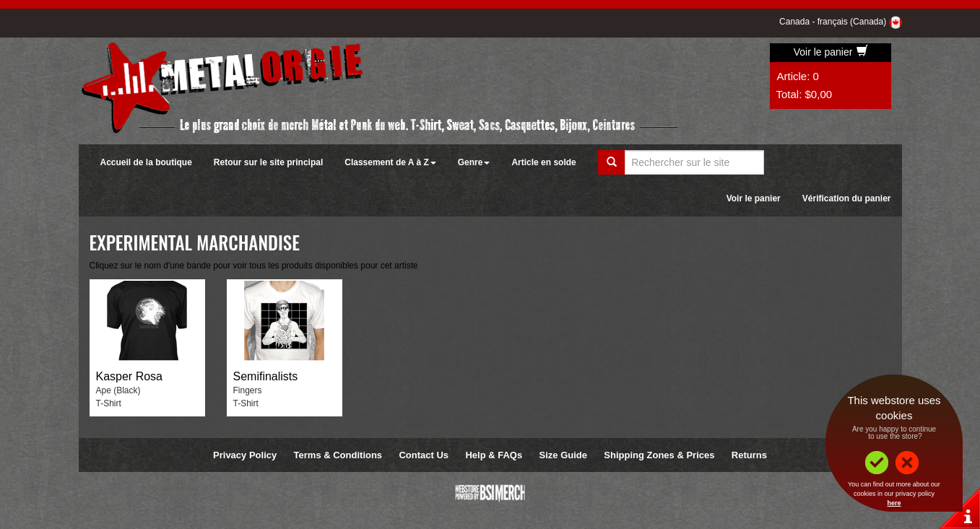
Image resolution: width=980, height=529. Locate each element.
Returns (749, 455)
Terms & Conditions (338, 455)
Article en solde (543, 162)
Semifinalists (266, 376)
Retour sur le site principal (268, 162)
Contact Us (424, 455)
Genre (474, 162)
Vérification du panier (847, 198)
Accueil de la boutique (146, 162)
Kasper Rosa (130, 376)
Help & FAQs (494, 455)
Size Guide (563, 455)
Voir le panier (831, 52)
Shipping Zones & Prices (659, 455)
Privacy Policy (245, 455)
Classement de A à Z (390, 162)
